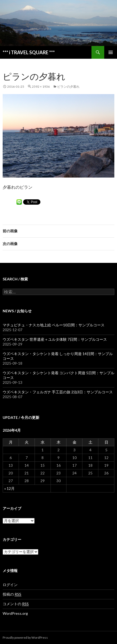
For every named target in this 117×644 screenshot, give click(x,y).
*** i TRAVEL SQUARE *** (29, 52)
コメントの (16, 604)
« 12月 (9, 488)
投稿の (12, 594)
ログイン (10, 585)
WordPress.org (15, 613)
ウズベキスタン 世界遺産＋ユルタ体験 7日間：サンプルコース (55, 339)
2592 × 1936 (41, 87)
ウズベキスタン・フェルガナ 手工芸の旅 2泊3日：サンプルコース (58, 392)
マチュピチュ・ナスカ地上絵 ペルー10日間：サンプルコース (54, 325)
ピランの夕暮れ (68, 87)
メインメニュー (111, 52)
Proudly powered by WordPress (25, 637)
